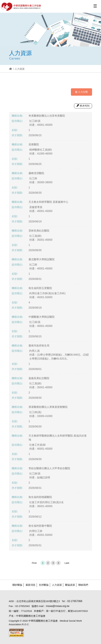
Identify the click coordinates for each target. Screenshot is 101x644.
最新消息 (29, 585)
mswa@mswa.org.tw (56, 606)
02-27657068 (74, 601)
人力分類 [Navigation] (81, 92)
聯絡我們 (82, 585)
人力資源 (56, 585)
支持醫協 (42, 585)
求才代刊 (83, 106)
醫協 (21, 7)
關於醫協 (16, 585)
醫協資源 (69, 585)
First (34, 564)
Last (67, 564)
